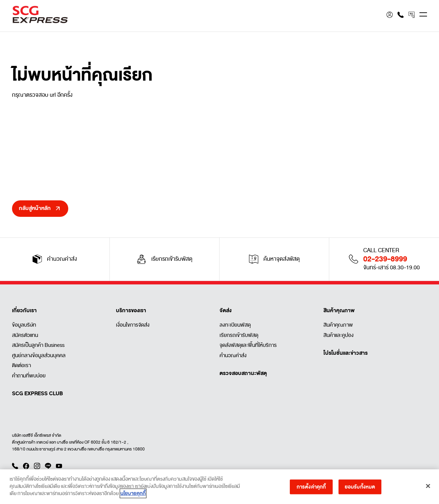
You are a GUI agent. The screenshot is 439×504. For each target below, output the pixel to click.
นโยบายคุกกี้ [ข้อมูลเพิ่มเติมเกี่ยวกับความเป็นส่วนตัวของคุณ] (133, 496)
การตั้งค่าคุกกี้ (311, 489)
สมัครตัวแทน (25, 335)
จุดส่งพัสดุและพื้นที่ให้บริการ (248, 345)
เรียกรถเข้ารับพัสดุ (239, 335)
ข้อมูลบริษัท (24, 325)
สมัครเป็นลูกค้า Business (38, 345)
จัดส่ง (226, 310)
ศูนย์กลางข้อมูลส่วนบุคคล (39, 355)
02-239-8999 (385, 259)
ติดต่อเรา (21, 365)
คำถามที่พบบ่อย (29, 376)
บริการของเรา (131, 310)
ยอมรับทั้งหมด (360, 489)
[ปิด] (428, 488)
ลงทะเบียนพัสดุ (235, 325)
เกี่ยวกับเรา (24, 310)
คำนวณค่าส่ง (233, 355)
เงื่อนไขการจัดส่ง (133, 325)
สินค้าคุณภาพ (339, 310)
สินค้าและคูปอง (339, 335)
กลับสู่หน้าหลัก (35, 208)
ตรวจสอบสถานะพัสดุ (243, 373)
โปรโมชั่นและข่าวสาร (346, 353)
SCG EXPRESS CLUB (37, 394)
